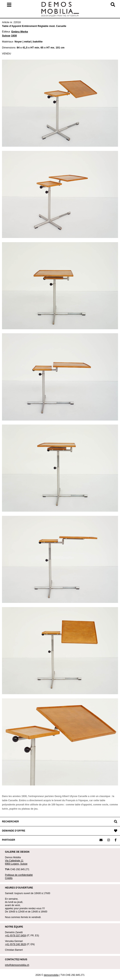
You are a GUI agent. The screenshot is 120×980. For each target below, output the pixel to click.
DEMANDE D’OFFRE (14, 831)
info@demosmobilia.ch (17, 965)
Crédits (9, 878)
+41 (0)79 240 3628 (15, 944)
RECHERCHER (10, 822)
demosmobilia (51, 975)
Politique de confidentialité (19, 875)
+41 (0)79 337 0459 (15, 936)
